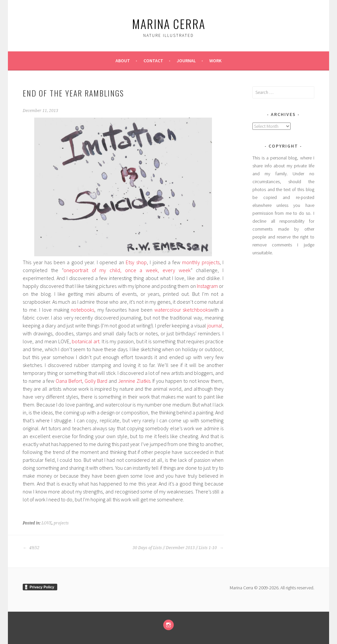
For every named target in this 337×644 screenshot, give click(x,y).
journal (215, 325)
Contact (153, 61)
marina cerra (169, 24)
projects (61, 523)
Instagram (207, 286)
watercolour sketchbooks (182, 310)
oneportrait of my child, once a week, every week (127, 270)
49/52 (31, 548)
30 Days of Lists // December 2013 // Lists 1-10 (178, 548)
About (123, 61)
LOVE (47, 523)
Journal (186, 61)
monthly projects (201, 262)
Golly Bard (96, 381)
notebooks (82, 310)
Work (215, 61)
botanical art (86, 341)
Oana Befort (69, 381)
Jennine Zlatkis (134, 381)
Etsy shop (136, 262)
